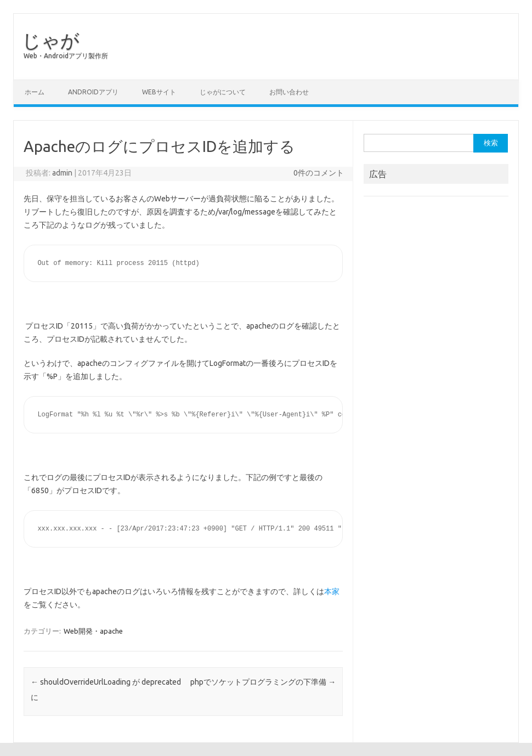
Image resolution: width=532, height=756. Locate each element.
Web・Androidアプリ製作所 (66, 56)
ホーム (35, 92)
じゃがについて (223, 92)
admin (62, 173)
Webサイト (159, 92)
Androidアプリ (93, 92)
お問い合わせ (289, 92)
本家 (332, 591)
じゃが (51, 40)
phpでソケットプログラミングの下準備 (263, 682)
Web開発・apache (93, 631)
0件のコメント (319, 173)
